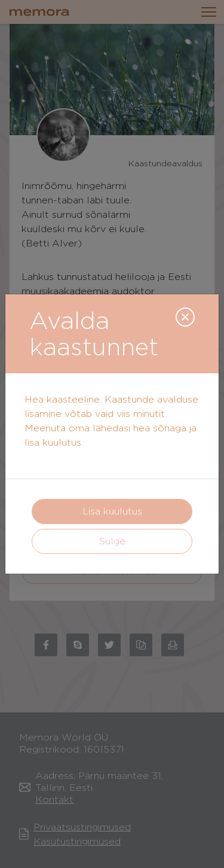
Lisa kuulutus (112, 511)
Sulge (112, 541)
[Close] (185, 317)
